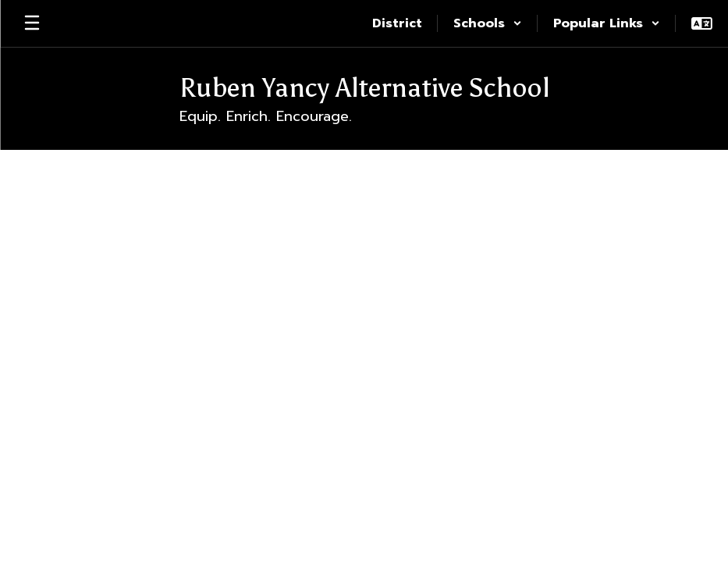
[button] (488, 23)
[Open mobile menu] (32, 23)
